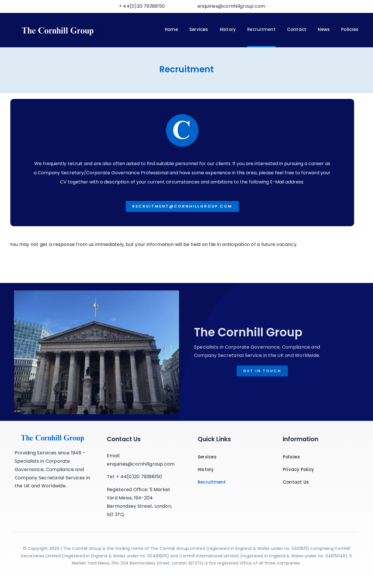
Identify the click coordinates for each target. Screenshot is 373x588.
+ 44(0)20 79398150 (142, 6)
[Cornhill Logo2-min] (58, 24)
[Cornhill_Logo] (52, 432)
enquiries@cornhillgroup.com (231, 6)
